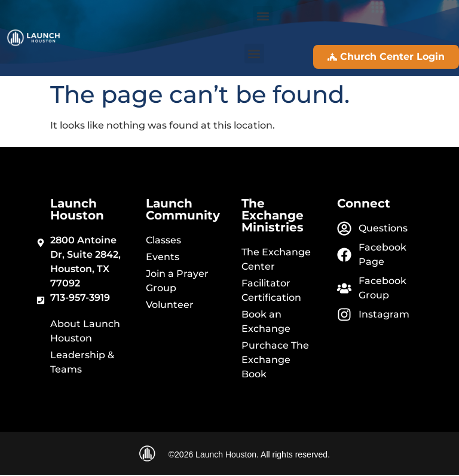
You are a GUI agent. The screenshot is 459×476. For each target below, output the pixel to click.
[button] (263, 16)
